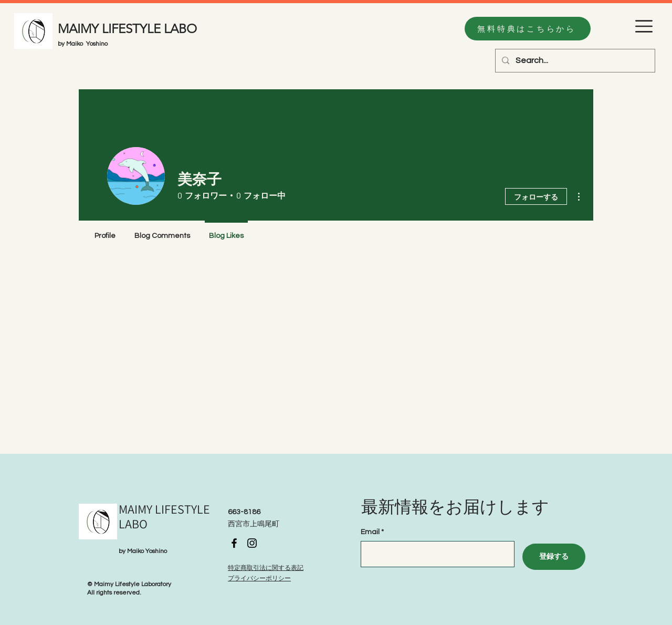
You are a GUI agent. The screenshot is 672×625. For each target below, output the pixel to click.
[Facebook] (234, 543)
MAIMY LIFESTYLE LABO (127, 29)
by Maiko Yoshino (83, 44)
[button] (644, 26)
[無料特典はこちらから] (528, 29)
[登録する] (554, 557)
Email (370, 532)
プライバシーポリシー (259, 579)
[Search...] (574, 61)
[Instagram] (252, 543)
